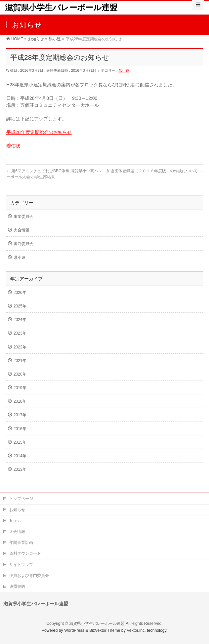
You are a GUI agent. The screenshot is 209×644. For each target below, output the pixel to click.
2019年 (20, 388)
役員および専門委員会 (29, 576)
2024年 (20, 320)
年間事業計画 (21, 543)
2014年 (20, 456)
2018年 (20, 401)
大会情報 (21, 230)
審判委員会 (23, 244)
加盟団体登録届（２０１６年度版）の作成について (155, 171)
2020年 (20, 374)
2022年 (20, 347)
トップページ (21, 499)
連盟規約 (17, 586)
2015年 (20, 442)
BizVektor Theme (105, 630)
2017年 (20, 415)
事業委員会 (23, 217)
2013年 (20, 469)
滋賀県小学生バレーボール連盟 (61, 7)
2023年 (20, 333)
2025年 (20, 306)
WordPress (74, 630)
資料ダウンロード (25, 553)
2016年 (20, 429)
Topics (15, 521)
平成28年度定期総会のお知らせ (39, 132)
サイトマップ (21, 565)
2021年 (20, 361)
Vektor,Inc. (136, 630)
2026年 (20, 293)
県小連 (124, 70)
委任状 (13, 146)
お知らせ (17, 510)
